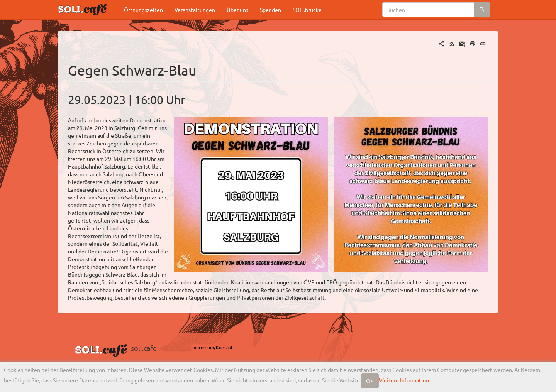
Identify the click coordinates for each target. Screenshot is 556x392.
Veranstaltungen (195, 10)
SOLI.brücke (307, 10)
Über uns (237, 10)
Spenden (270, 10)
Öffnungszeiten (143, 10)
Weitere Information (404, 380)
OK (370, 381)
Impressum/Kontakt (212, 347)
